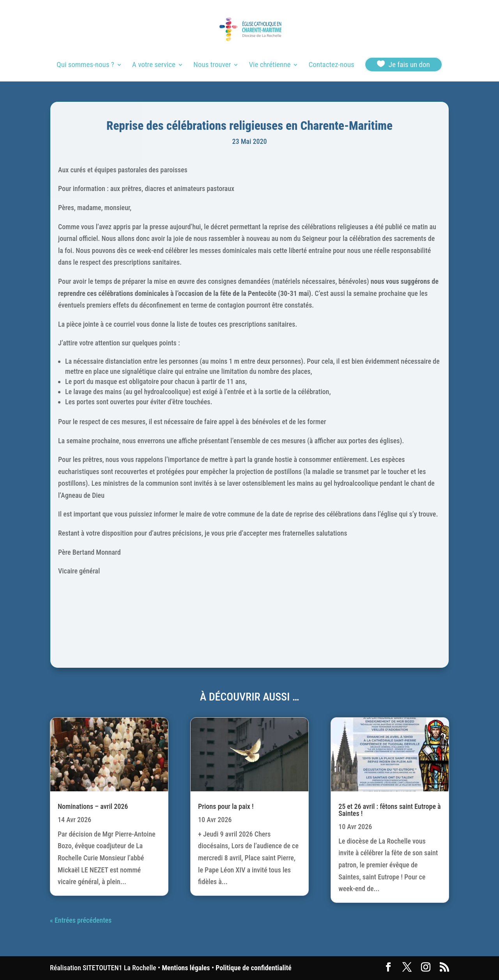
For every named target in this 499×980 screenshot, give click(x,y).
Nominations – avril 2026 (93, 806)
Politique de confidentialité (253, 968)
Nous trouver (212, 65)
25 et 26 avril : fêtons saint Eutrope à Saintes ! (389, 810)
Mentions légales (186, 968)
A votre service (154, 65)
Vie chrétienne (270, 65)
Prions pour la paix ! (226, 806)
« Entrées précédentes (81, 920)
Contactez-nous (331, 65)
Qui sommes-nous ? (85, 65)
